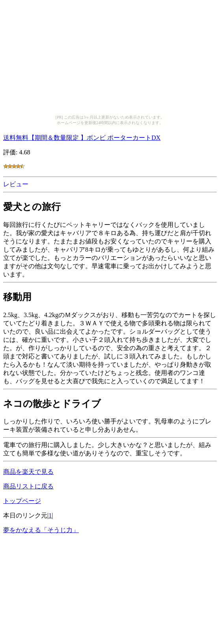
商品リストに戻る (28, 486)
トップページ (22, 501)
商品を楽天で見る (28, 472)
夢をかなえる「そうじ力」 (41, 530)
